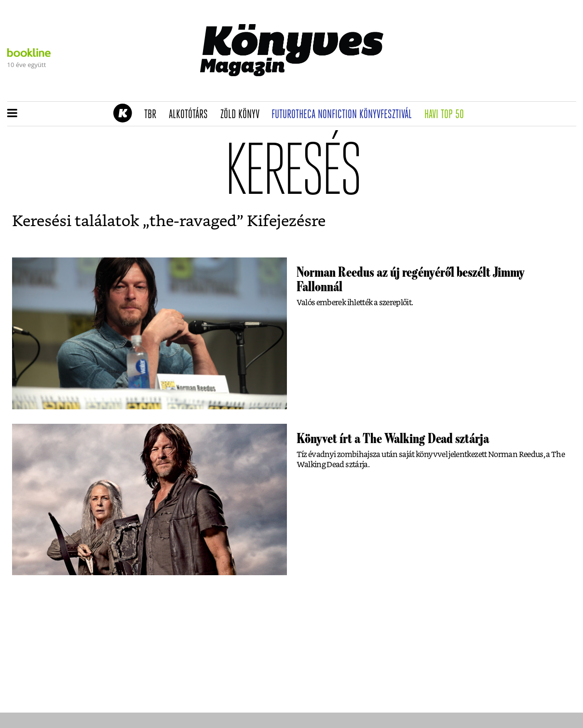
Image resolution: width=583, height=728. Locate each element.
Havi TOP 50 (447, 115)
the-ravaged (193, 221)
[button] (12, 114)
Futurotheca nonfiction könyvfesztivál (345, 115)
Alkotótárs (191, 115)
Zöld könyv (243, 115)
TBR (153, 115)
